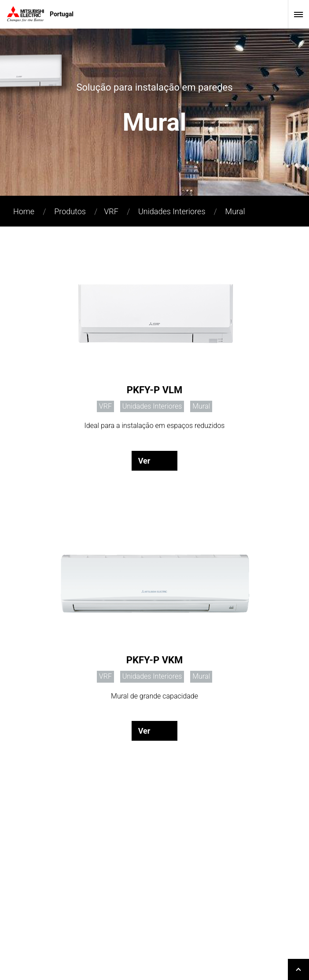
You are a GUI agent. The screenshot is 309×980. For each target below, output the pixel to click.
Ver (144, 461)
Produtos (70, 211)
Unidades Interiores (172, 211)
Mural (235, 211)
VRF (111, 211)
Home (24, 211)
